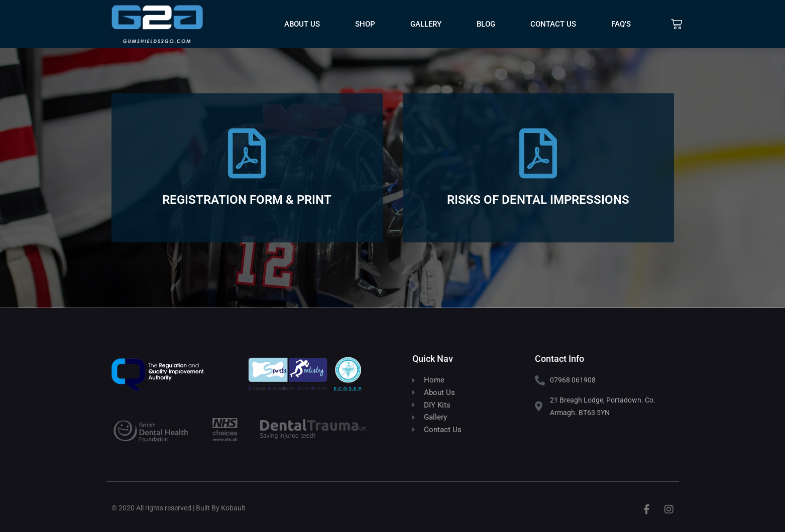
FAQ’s (621, 24)
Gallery (426, 24)
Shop (365, 24)
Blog (486, 24)
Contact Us (553, 24)
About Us (302, 24)
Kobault (233, 508)
